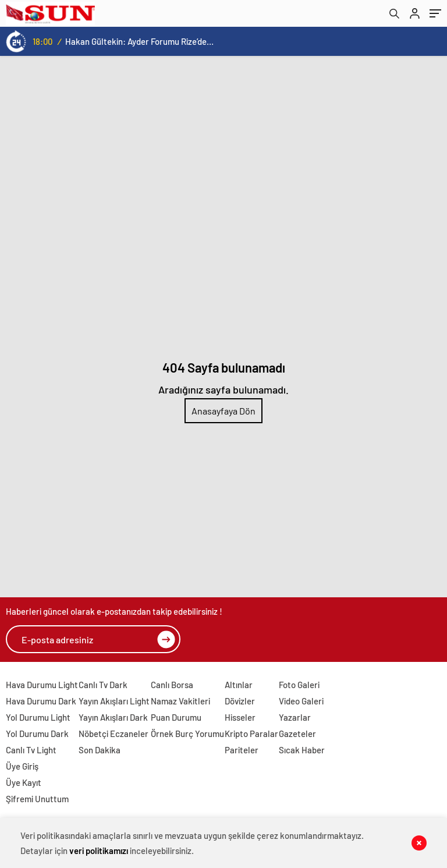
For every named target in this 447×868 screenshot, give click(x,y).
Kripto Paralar (251, 734)
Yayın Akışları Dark (113, 717)
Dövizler (240, 701)
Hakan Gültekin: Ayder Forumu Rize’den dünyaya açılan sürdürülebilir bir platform (139, 41)
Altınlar (239, 685)
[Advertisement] (223, 143)
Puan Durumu (176, 717)
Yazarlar (295, 717)
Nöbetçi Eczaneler (113, 734)
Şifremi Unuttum (37, 799)
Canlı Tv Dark (103, 685)
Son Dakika (100, 750)
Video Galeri (301, 701)
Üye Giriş (22, 766)
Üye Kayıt (24, 782)
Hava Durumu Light (42, 685)
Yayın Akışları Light (114, 701)
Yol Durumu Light (38, 717)
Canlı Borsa (172, 685)
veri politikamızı (99, 851)
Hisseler (240, 717)
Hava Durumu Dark (41, 701)
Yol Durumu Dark (37, 734)
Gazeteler (297, 734)
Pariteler (242, 750)
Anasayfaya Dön (223, 411)
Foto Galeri (299, 685)
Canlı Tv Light (31, 750)
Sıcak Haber (302, 750)
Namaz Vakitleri (180, 701)
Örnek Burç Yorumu (187, 734)
